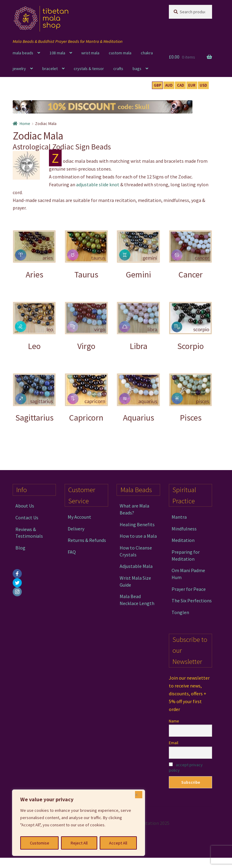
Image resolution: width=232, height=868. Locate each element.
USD (203, 85)
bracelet (50, 69)
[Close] (139, 795)
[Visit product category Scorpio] (191, 326)
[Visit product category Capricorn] (86, 398)
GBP (158, 85)
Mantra (179, 517)
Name (174, 721)
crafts (118, 69)
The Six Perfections (192, 601)
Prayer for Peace (189, 589)
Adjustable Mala (136, 566)
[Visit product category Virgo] (86, 326)
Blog (20, 548)
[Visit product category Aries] (34, 255)
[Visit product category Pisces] (191, 398)
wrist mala (90, 53)
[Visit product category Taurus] (86, 255)
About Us (25, 506)
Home (25, 123)
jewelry (19, 69)
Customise (40, 843)
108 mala (57, 53)
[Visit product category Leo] (34, 326)
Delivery (76, 529)
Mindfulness (184, 529)
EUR (192, 85)
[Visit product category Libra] (138, 326)
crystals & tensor (89, 69)
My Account (79, 517)
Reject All (79, 843)
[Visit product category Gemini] (138, 255)
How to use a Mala (138, 536)
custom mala (120, 53)
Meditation (183, 540)
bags (137, 69)
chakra (147, 53)
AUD (169, 85)
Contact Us (27, 517)
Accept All (118, 843)
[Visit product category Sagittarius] (34, 398)
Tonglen (180, 612)
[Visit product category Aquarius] (138, 398)
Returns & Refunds (87, 540)
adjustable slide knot (98, 184)
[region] (79, 823)
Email (174, 743)
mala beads (23, 53)
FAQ (72, 552)
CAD (180, 85)
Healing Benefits (137, 524)
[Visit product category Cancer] (191, 255)
